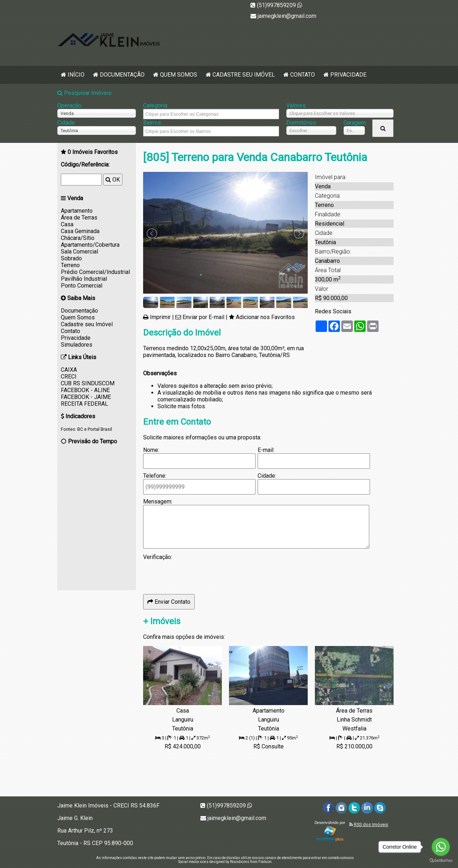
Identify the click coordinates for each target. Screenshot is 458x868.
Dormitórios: (302, 123)
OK (113, 180)
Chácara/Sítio (78, 238)
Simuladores (77, 345)
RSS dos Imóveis (371, 824)
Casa (67, 224)
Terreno (70, 265)
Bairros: (153, 123)
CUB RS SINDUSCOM (88, 383)
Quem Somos (179, 75)
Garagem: (354, 123)
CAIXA (69, 370)
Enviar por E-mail (203, 317)
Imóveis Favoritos (93, 152)
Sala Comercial (79, 252)
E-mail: (266, 450)
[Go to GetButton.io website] (441, 861)
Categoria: (156, 105)
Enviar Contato (169, 602)
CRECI (69, 377)
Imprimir (160, 317)
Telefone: (155, 476)
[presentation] (198, 574)
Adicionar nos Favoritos (265, 317)
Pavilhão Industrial (84, 279)
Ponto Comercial (82, 286)
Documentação (122, 75)
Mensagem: (158, 501)
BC (80, 429)
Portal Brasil (100, 429)
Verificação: (158, 557)
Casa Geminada (80, 231)
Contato (303, 75)
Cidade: (67, 123)
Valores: (296, 105)
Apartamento (77, 211)
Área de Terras (79, 218)
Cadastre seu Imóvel (244, 75)
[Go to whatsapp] (441, 847)
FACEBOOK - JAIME (86, 397)
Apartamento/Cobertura (90, 245)
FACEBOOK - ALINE (85, 390)
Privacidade (348, 75)
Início (76, 75)
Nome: (151, 450)
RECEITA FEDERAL (84, 404)
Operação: (70, 105)
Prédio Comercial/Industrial (95, 272)
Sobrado (71, 258)
